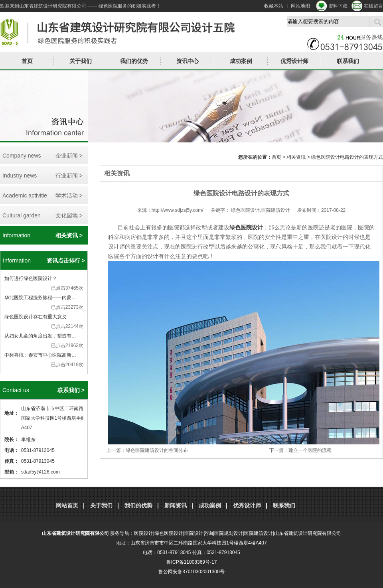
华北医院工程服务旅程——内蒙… (40, 298)
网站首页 (67, 505)
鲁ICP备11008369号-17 (192, 562)
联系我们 (348, 61)
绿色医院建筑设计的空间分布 (157, 450)
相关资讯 (296, 157)
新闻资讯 (176, 505)
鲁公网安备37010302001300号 (191, 572)
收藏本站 (274, 6)
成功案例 (241, 61)
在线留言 (373, 6)
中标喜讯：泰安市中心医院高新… (40, 355)
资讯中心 (188, 61)
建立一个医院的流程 (310, 450)
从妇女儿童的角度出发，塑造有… (40, 336)
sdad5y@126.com (40, 472)
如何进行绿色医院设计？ (31, 278)
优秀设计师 (294, 61)
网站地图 (300, 6)
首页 (27, 61)
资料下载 (338, 6)
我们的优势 (134, 61)
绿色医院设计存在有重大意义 (36, 317)
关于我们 (81, 61)
